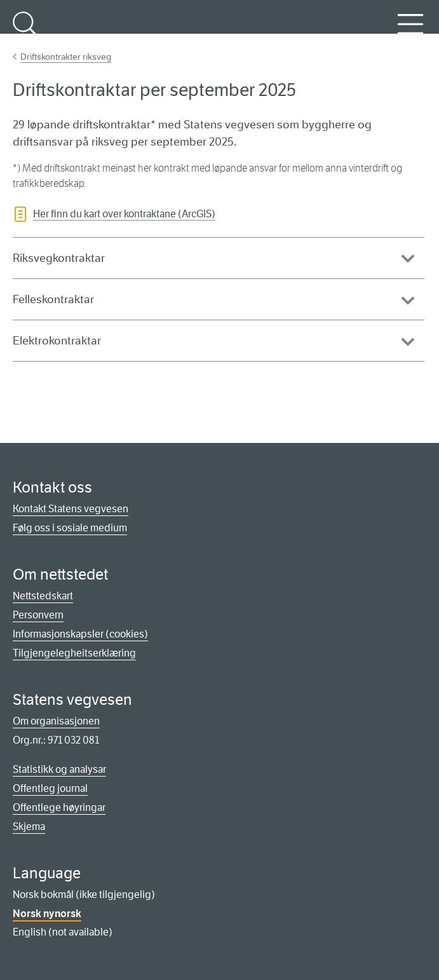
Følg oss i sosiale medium (70, 528)
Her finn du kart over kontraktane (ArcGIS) (124, 214)
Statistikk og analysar (59, 769)
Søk (25, 31)
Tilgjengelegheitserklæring (74, 653)
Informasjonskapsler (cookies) (80, 634)
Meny (410, 31)
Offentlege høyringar (59, 807)
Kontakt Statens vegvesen (71, 509)
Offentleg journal (50, 788)
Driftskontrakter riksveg (66, 57)
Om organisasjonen (56, 721)
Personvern (38, 615)
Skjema (29, 827)
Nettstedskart (43, 596)
